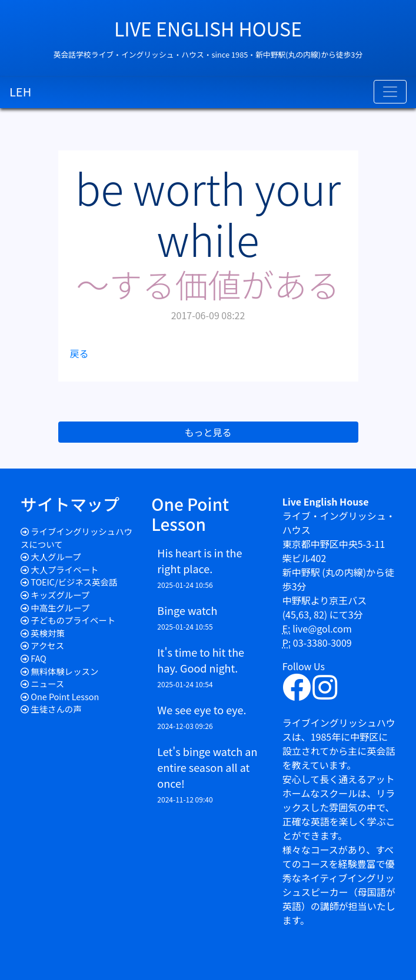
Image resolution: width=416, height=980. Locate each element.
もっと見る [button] (208, 432)
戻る (79, 353)
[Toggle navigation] (390, 92)
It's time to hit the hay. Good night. (201, 660)
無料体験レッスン (64, 671)
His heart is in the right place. (199, 561)
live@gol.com (322, 628)
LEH (20, 91)
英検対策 (48, 633)
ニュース (47, 683)
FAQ (39, 658)
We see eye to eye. (202, 710)
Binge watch (187, 610)
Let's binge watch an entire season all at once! (207, 767)
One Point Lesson (65, 696)
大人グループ (56, 556)
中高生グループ (60, 608)
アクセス (47, 645)
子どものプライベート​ (73, 620)
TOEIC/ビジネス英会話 (74, 582)
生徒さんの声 (56, 709)
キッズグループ (60, 595)
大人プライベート (64, 569)
